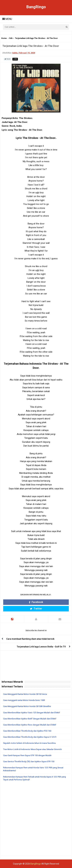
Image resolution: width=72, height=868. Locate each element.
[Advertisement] (36, 820)
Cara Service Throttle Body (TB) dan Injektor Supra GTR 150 (29, 762)
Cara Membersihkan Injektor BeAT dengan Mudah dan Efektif (30, 719)
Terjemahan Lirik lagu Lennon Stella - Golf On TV (41, 647)
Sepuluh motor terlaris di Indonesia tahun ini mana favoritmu (30, 743)
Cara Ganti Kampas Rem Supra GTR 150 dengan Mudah (27, 755)
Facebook (36, 602)
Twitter (36, 609)
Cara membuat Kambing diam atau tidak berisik (30, 639)
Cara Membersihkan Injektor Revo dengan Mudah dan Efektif (30, 725)
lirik (11, 38)
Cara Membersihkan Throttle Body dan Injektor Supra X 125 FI (30, 737)
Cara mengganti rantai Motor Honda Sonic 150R (24, 700)
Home (4, 38)
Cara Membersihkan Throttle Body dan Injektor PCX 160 (27, 731)
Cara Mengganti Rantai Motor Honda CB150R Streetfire (27, 706)
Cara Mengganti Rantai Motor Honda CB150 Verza (25, 694)
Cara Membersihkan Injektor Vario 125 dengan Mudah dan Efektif (32, 713)
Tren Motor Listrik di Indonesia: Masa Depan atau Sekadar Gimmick (32, 749)
